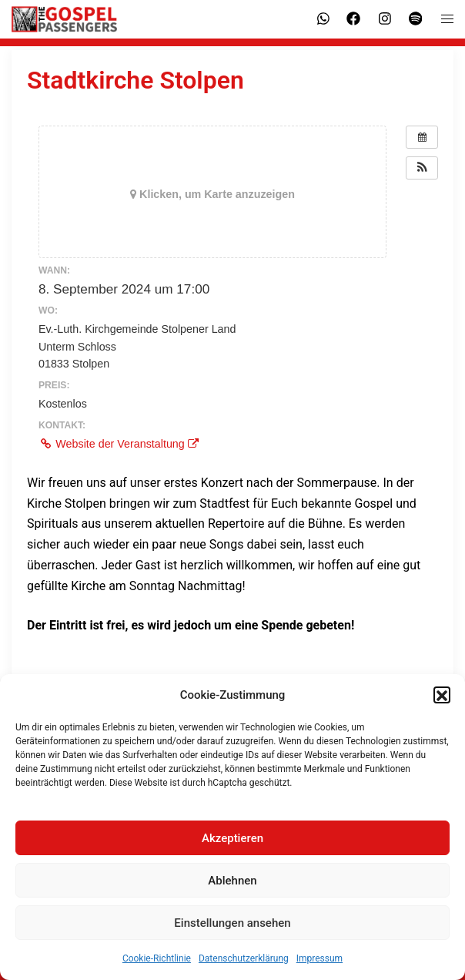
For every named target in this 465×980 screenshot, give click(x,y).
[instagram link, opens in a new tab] (383, 18)
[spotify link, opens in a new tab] (414, 18)
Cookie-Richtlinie (157, 967)
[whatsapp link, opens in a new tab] (322, 18)
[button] (442, 703)
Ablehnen (232, 888)
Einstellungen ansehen (232, 931)
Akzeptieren (232, 846)
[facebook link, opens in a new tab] (353, 18)
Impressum (319, 967)
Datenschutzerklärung (244, 967)
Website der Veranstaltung (119, 444)
